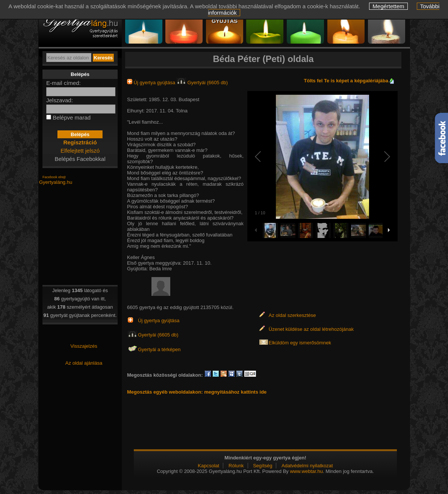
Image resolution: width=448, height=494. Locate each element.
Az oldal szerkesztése (292, 315)
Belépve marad (72, 117)
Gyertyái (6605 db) (202, 83)
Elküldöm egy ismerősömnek (300, 343)
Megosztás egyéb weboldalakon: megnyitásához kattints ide (197, 392)
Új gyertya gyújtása (152, 83)
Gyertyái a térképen (159, 349)
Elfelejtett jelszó (80, 151)
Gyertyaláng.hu (56, 182)
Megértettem (388, 6)
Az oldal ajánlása (84, 363)
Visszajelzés (84, 346)
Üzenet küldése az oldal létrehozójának (311, 329)
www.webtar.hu (306, 471)
